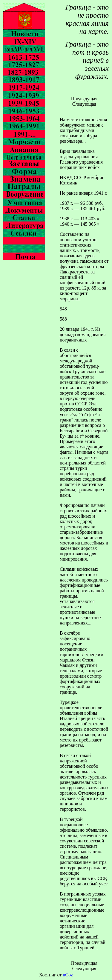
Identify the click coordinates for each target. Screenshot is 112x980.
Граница (78, 7)
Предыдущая (84, 99)
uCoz (68, 975)
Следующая (84, 104)
